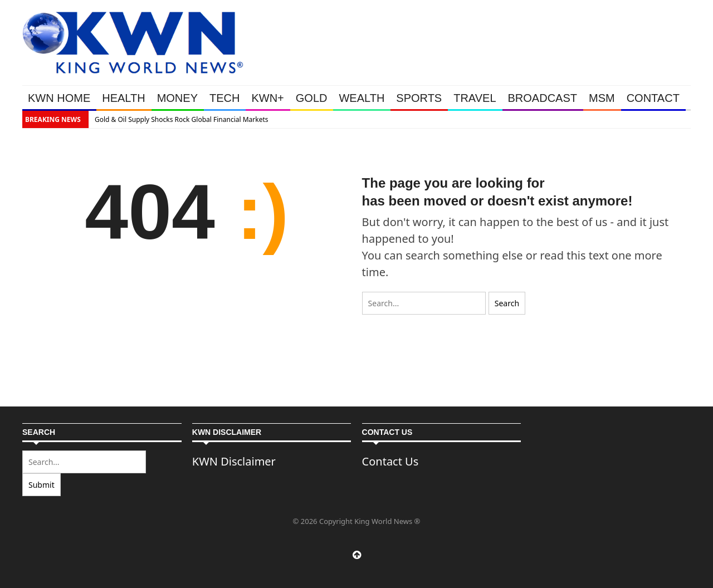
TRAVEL (475, 98)
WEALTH (362, 98)
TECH (224, 98)
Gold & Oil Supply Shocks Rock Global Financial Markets (182, 119)
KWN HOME (59, 98)
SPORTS (419, 98)
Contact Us (390, 461)
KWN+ (267, 98)
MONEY (177, 98)
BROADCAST (543, 98)
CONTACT (653, 98)
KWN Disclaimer (234, 461)
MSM (602, 98)
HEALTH (123, 98)
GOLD (312, 98)
